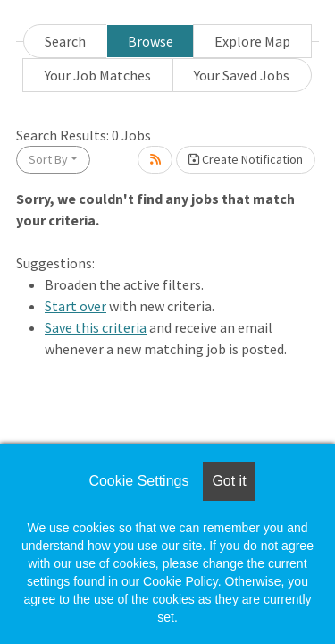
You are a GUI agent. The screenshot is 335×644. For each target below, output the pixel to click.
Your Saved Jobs (242, 75)
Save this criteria (96, 327)
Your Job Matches (98, 75)
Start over (75, 306)
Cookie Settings (138, 481)
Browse (151, 41)
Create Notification (246, 159)
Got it (229, 481)
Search (65, 41)
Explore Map (252, 41)
